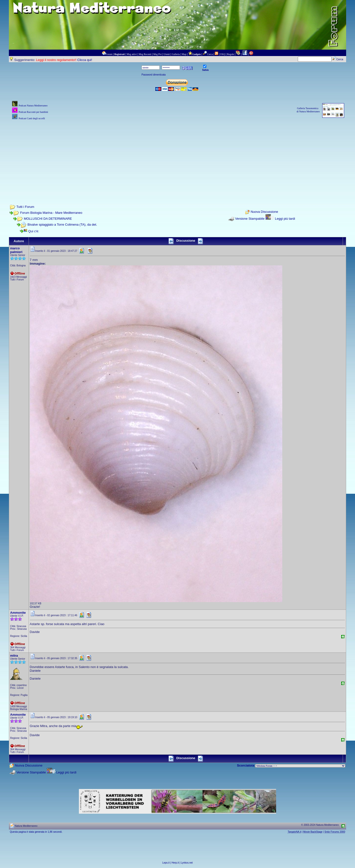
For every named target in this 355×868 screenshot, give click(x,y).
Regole (231, 54)
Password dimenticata (154, 75)
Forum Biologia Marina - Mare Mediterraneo (51, 213)
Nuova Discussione (264, 212)
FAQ (223, 54)
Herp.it (175, 863)
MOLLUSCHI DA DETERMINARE (48, 219)
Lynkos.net (187, 863)
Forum (109, 54)
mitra (14, 656)
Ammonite (18, 613)
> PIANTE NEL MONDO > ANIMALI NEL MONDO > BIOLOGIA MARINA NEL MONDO (300, 766)
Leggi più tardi (285, 219)
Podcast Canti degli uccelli (32, 118)
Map (184, 54)
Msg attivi (132, 54)
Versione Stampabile (250, 219)
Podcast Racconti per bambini (33, 112)
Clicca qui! (85, 60)
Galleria (176, 54)
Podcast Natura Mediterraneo (33, 106)
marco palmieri (16, 250)
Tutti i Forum (25, 207)
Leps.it (166, 863)
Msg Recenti (145, 54)
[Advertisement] (177, 156)
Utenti (167, 54)
